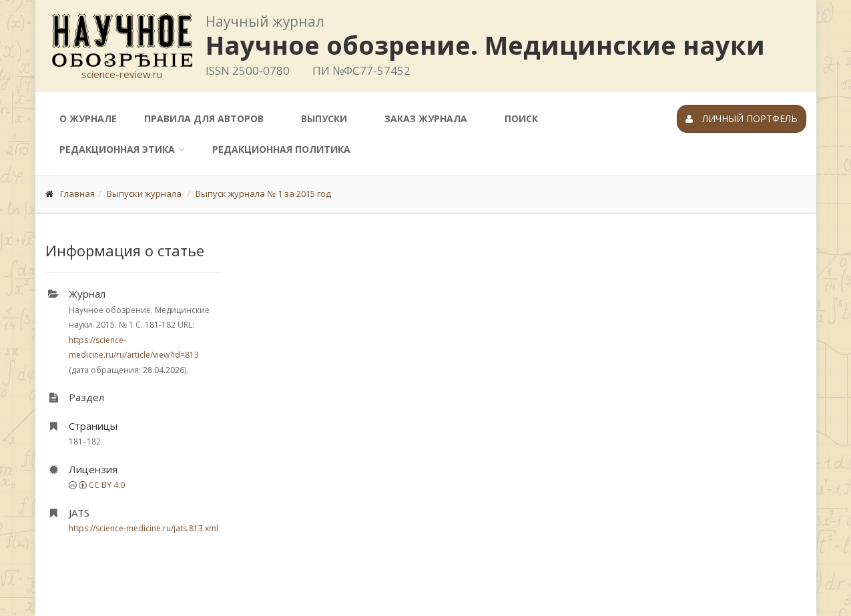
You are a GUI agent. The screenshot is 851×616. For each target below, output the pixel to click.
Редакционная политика (281, 149)
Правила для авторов (204, 118)
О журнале (88, 118)
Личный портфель (742, 118)
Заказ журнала (426, 118)
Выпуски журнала (144, 194)
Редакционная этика (117, 149)
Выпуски (324, 118)
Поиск (521, 118)
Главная (77, 194)
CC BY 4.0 (107, 485)
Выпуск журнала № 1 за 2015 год (263, 194)
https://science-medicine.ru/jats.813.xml (144, 528)
